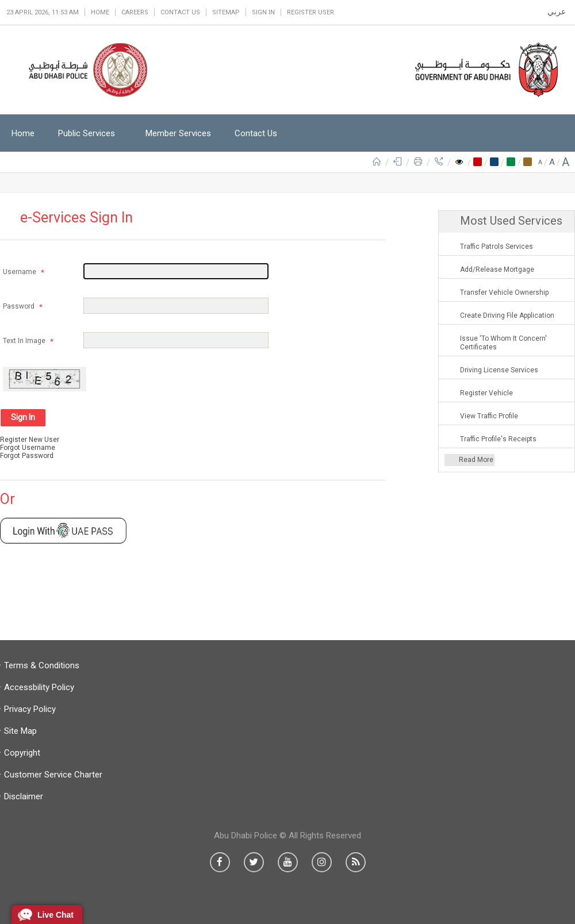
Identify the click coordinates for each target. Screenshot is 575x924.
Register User (310, 12)
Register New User (30, 440)
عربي (557, 11)
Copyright (22, 753)
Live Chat (55, 915)
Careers (135, 12)
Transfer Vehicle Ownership (504, 292)
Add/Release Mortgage (497, 269)
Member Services (178, 133)
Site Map (20, 731)
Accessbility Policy (39, 687)
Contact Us (180, 12)
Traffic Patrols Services (497, 247)
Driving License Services (499, 370)
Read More (476, 460)
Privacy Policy (30, 709)
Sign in (263, 12)
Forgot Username (28, 448)
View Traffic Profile (489, 416)
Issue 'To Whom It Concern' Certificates (503, 343)
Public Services (87, 133)
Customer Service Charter (53, 775)
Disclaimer (24, 796)
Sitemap (226, 12)
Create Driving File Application (507, 315)
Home (100, 12)
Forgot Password (27, 456)
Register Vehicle (486, 393)
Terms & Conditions (42, 665)
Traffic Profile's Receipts (498, 439)
